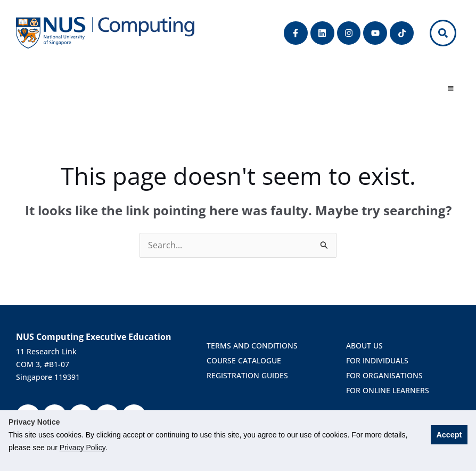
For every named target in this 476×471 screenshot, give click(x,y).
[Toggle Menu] (450, 89)
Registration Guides (249, 375)
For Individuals (377, 360)
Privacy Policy (83, 448)
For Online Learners (388, 390)
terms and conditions (254, 346)
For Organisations (387, 375)
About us (364, 346)
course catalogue (246, 360)
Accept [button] (449, 435)
